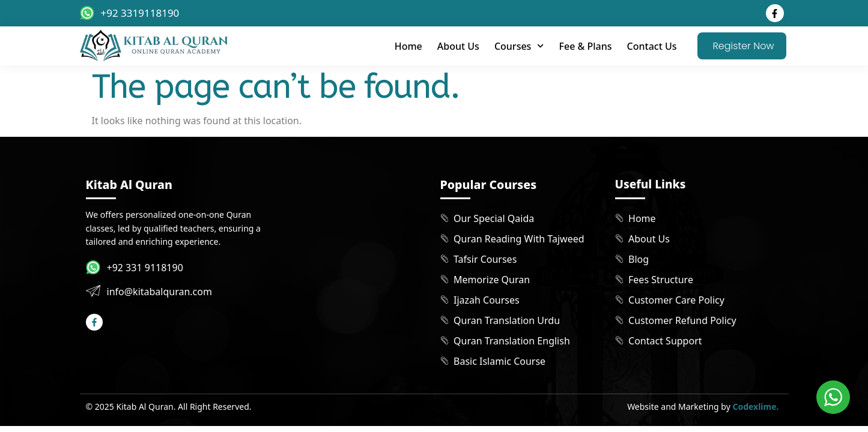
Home (408, 46)
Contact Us (652, 46)
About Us (458, 46)
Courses (519, 46)
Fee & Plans (586, 46)
